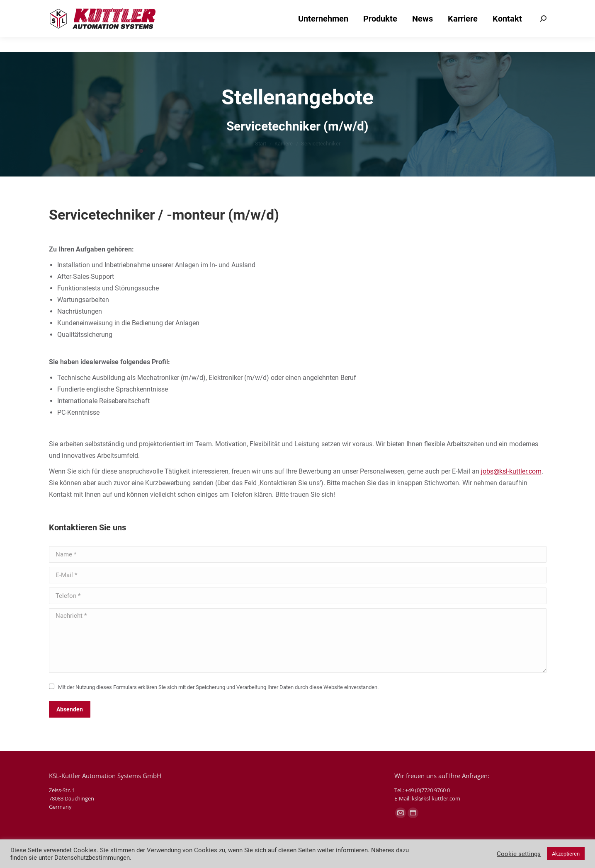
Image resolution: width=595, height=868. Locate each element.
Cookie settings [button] (519, 854)
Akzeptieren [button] (566, 854)
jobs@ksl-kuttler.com (511, 471)
